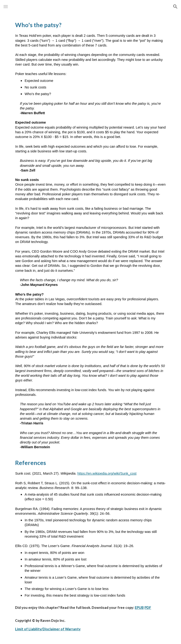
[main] (90, 329)
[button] (6, 6)
